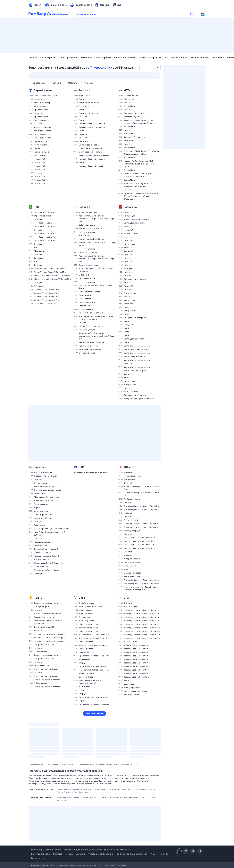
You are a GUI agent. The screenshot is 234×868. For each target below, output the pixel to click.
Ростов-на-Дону (71, 792)
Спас (82, 598)
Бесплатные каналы (124, 58)
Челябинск (102, 789)
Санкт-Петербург (64, 789)
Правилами (121, 865)
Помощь (69, 854)
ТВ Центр (129, 467)
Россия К (84, 207)
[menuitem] (35, 5)
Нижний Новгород (88, 789)
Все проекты (38, 858)
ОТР (81, 467)
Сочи (136, 789)
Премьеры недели (69, 58)
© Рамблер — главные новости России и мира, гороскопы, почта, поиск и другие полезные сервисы (82, 850)
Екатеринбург (114, 789)
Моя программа (48, 58)
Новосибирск (127, 789)
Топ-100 (164, 854)
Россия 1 (84, 90)
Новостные (62, 801)
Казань (76, 789)
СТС (126, 598)
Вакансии (81, 854)
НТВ (36, 207)
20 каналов (218, 58)
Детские (142, 58)
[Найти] (191, 14)
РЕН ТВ (38, 598)
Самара (60, 792)
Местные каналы (180, 58)
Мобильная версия (41, 854)
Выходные (86, 58)
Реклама (58, 854)
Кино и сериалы (103, 58)
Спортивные (156, 58)
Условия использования (100, 854)
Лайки (154, 854)
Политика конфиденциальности (132, 854)
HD (166, 58)
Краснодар (84, 792)
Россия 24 (130, 207)
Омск (153, 789)
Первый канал (43, 90)
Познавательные (200, 58)
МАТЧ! (128, 90)
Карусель (40, 467)
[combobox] (150, 67)
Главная (33, 58)
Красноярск (144, 789)
